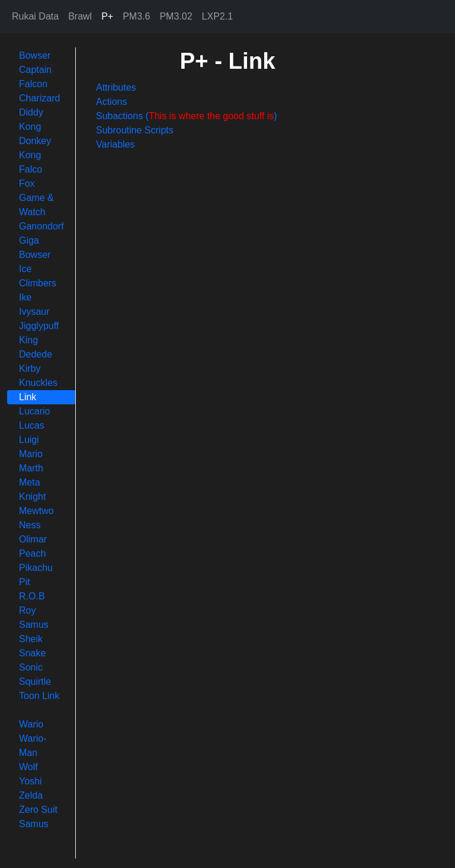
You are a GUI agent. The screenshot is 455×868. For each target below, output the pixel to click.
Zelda (31, 795)
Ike (25, 297)
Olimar (33, 539)
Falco (31, 169)
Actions (111, 102)
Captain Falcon (35, 77)
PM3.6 (136, 16)
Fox (27, 184)
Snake (32, 653)
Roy (27, 610)
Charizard (39, 98)
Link (28, 397)
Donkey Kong (35, 148)
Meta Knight (32, 489)
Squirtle (35, 682)
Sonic (31, 667)
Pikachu (36, 568)
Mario (31, 454)
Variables (116, 144)
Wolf (28, 767)
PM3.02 (176, 16)
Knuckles (38, 383)
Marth (31, 468)
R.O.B (32, 596)
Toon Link (39, 696)
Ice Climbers (38, 276)
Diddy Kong (31, 119)
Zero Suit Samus (38, 817)
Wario (31, 724)
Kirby (30, 368)
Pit (25, 582)
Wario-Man (33, 746)
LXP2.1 (217, 16)
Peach (32, 553)
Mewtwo (36, 511)
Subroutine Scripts (135, 130)
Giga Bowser (35, 248)
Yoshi (31, 781)
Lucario (34, 411)
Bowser (35, 55)
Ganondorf (41, 226)
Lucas (32, 425)
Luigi (29, 440)
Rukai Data (35, 16)
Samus (34, 625)
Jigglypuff (39, 326)
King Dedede (36, 347)
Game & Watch (36, 205)
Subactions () (187, 116)
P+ (107, 16)
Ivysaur (34, 312)
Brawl (80, 16)
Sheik (31, 639)
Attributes (116, 87)
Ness (30, 525)
